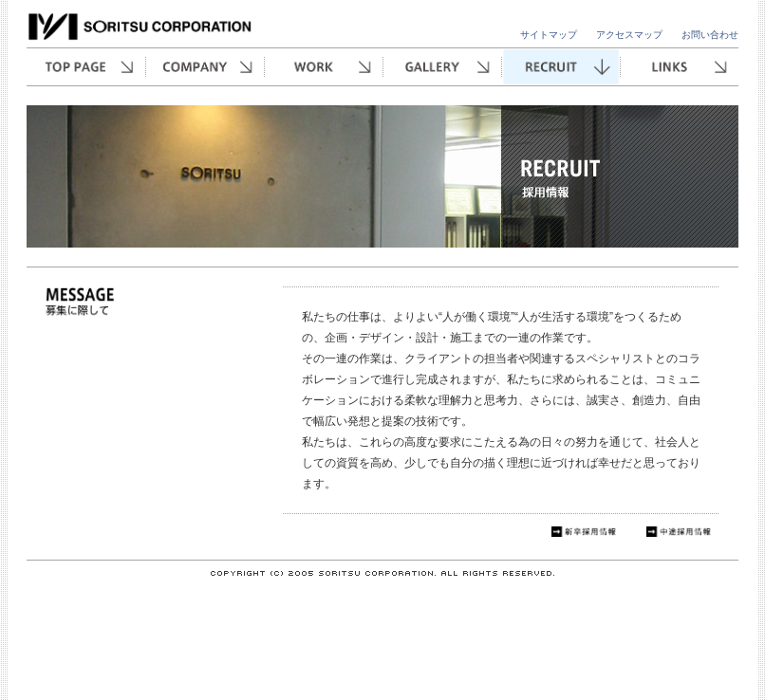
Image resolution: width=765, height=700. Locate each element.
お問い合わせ (710, 35)
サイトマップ (549, 35)
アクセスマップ (629, 35)
